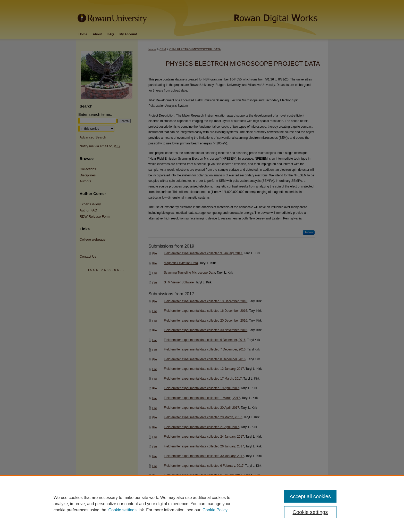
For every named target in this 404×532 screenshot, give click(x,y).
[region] (202, 504)
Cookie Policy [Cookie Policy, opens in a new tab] (215, 510)
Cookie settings (123, 510)
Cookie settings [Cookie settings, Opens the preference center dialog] (310, 512)
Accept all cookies (310, 496)
